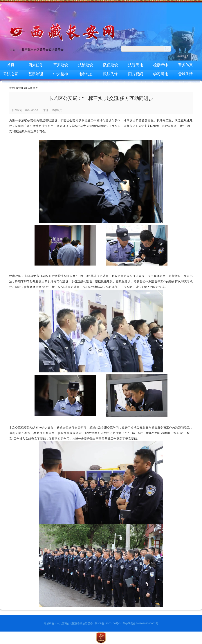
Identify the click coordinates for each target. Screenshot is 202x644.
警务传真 (185, 65)
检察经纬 (160, 65)
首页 (11, 65)
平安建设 (61, 65)
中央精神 (61, 74)
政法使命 (21, 88)
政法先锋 (111, 74)
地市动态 (86, 74)
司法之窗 (11, 74)
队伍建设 (111, 65)
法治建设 (86, 65)
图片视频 (136, 74)
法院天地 (136, 65)
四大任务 (36, 65)
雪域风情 (185, 74)
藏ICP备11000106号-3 (108, 623)
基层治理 (36, 74)
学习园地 (160, 74)
